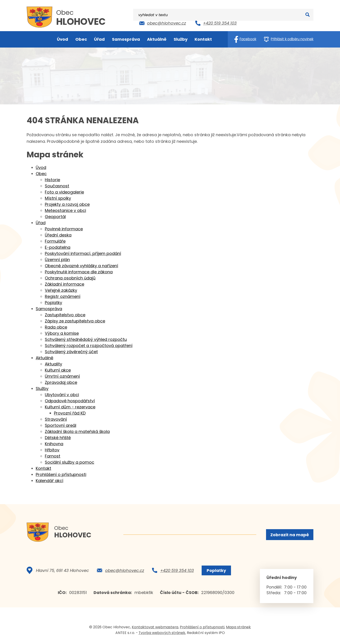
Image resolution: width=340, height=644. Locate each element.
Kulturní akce (58, 370)
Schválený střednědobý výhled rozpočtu (86, 339)
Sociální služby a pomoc (70, 462)
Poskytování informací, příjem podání (83, 253)
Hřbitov (52, 450)
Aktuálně (44, 358)
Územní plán (57, 260)
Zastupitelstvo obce (65, 315)
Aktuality (53, 364)
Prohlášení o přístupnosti (61, 474)
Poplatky (53, 303)
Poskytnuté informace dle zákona (79, 272)
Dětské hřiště (58, 438)
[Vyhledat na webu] (284, 22)
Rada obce (56, 327)
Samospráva (49, 309)
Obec (41, 174)
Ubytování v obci (62, 395)
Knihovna (54, 444)
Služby (42, 389)
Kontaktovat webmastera (155, 629)
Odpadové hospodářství (70, 401)
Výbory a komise (62, 333)
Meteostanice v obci (65, 210)
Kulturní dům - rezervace (70, 407)
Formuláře (55, 241)
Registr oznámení (63, 296)
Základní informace (65, 284)
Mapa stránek (238, 629)
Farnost (53, 456)
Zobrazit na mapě (289, 535)
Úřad (41, 223)
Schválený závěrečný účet (71, 352)
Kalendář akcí (49, 481)
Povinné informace (64, 229)
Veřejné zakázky (61, 290)
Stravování (56, 419)
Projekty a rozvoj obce (67, 204)
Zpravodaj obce (61, 382)
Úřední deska (58, 235)
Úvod (41, 167)
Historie (52, 180)
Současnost (57, 186)
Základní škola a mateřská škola (77, 431)
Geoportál (55, 217)
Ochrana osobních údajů (70, 278)
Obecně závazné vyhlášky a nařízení (81, 266)
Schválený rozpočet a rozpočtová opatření (89, 346)
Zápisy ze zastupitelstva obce (75, 321)
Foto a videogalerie (64, 192)
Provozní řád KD (70, 413)
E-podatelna (58, 247)
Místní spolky (58, 198)
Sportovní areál (61, 425)
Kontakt (43, 468)
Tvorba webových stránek (162, 635)
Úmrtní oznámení (62, 376)
